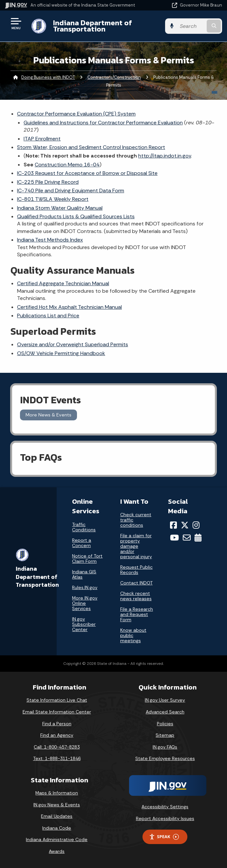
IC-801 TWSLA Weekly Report (53, 199)
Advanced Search (165, 712)
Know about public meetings (133, 635)
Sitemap (165, 735)
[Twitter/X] (185, 525)
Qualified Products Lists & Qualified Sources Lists (76, 216)
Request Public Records (136, 570)
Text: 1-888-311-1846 (57, 758)
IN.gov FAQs (165, 747)
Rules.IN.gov (85, 587)
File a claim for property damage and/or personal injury (136, 546)
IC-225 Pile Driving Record (48, 182)
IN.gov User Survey (165, 700)
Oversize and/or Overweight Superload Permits (73, 344)
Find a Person (57, 724)
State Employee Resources (165, 758)
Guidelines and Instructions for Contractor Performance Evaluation (103, 123)
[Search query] (191, 26)
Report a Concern (82, 543)
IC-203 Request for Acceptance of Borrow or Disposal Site (87, 173)
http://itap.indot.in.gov (165, 156)
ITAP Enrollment (42, 139)
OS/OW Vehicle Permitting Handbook (61, 353)
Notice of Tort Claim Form (87, 559)
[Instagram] (196, 525)
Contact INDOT (136, 583)
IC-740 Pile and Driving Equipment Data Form (71, 191)
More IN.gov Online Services (85, 603)
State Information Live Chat (57, 700)
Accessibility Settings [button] (165, 807)
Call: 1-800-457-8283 (57, 747)
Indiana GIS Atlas (84, 574)
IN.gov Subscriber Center (84, 624)
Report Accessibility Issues (165, 818)
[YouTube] (174, 538)
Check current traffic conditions (136, 520)
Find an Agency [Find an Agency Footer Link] (57, 735)
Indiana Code (57, 828)
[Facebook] (173, 525)
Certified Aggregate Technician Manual (63, 283)
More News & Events (48, 415)
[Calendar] (198, 538)
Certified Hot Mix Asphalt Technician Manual (69, 307)
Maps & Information (57, 793)
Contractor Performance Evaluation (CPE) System (76, 114)
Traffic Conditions (84, 527)
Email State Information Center (57, 712)
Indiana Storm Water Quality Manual (60, 208)
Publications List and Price (48, 316)
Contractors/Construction (114, 77)
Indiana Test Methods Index (50, 240)
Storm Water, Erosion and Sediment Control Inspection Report (91, 147)
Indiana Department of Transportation (93, 26)
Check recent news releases (136, 596)
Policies (165, 724)
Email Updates (57, 816)
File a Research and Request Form (137, 614)
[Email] (187, 538)
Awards (57, 851)
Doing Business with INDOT (48, 77)
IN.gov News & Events (57, 805)
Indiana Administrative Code (57, 839)
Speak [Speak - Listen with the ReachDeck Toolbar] (164, 837)
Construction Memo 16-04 (67, 165)
